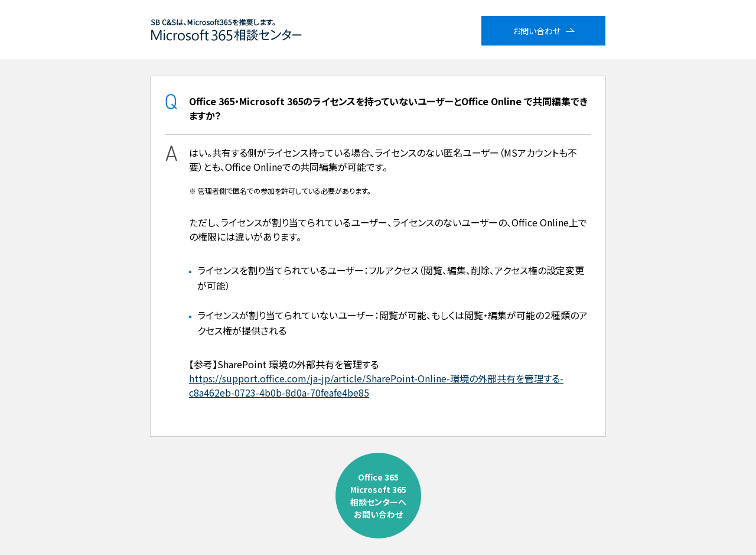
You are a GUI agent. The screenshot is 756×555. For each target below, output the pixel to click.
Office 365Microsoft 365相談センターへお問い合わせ (378, 496)
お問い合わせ (537, 31)
